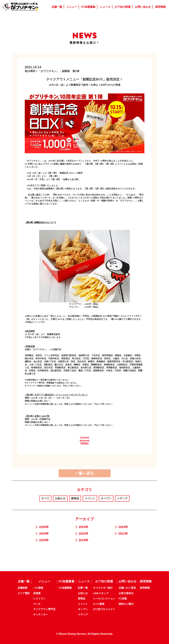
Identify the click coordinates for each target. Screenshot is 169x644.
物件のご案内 (126, 604)
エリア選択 (24, 593)
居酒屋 (37, 593)
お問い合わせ (128, 581)
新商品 (75, 498)
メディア (122, 498)
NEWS (85, 36)
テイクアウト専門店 (44, 609)
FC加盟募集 (65, 588)
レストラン (39, 598)
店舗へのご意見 (127, 588)
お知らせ (60, 498)
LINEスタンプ (101, 593)
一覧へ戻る (85, 473)
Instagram (84, 440)
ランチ (37, 604)
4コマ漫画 (99, 604)
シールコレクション (104, 598)
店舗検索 (22, 588)
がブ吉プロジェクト (104, 609)
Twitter (84, 443)
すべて (45, 498)
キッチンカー (41, 614)
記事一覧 (83, 588)
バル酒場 (38, 588)
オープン (106, 498)
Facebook (85, 437)
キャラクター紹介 (103, 588)
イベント (90, 498)
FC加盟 (123, 598)
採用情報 (145, 588)
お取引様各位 (126, 593)
